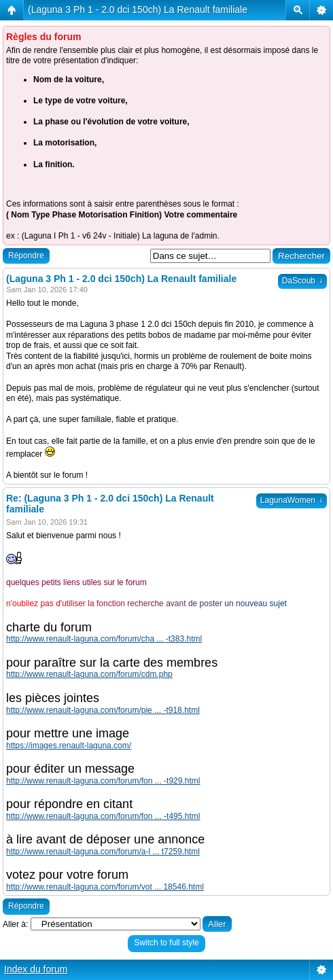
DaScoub (302, 281)
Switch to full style (166, 943)
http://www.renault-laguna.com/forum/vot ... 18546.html (105, 887)
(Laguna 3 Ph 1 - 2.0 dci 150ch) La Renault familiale (138, 10)
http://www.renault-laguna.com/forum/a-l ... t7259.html (103, 852)
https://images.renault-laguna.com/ (69, 746)
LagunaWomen (292, 500)
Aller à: (15, 924)
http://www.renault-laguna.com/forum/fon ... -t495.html (103, 816)
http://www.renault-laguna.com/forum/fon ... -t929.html (103, 781)
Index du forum (36, 969)
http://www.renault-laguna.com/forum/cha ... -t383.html (104, 639)
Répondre (26, 256)
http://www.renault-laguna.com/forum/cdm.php (89, 674)
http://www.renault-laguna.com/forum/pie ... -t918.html (103, 710)
